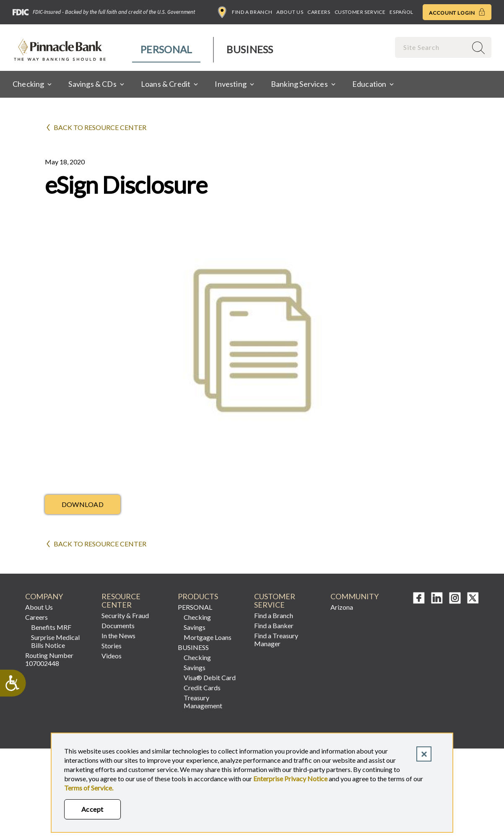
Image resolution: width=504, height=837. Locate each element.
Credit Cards (202, 688)
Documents (118, 625)
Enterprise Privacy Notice (290, 779)
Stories (112, 646)
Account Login (457, 12)
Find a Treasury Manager (276, 639)
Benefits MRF (51, 627)
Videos (112, 656)
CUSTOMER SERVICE (275, 601)
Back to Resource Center (100, 127)
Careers (319, 12)
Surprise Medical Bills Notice (55, 641)
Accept (92, 809)
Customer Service (360, 12)
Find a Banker (274, 625)
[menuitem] (167, 50)
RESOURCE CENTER (121, 601)
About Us (290, 12)
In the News (118, 636)
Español (401, 12)
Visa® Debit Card (210, 677)
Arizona (342, 607)
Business (250, 49)
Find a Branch (245, 12)
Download (83, 504)
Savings (195, 627)
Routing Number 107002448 (49, 659)
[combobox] (432, 47)
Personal (166, 49)
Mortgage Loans (208, 637)
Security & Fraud (125, 615)
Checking (197, 617)
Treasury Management (203, 702)
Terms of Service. (89, 788)
